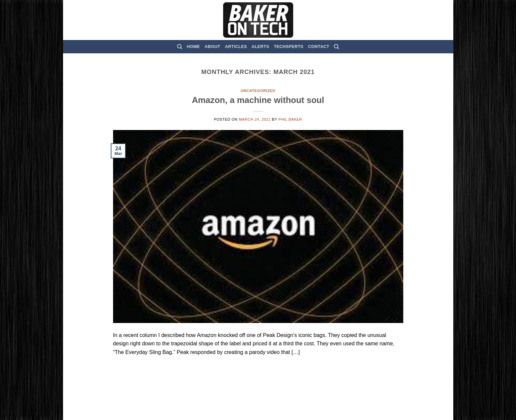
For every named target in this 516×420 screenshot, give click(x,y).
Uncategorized (258, 91)
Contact (319, 46)
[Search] (180, 47)
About (212, 46)
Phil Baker (290, 119)
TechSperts (289, 46)
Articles (236, 46)
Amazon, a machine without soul (258, 100)
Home (193, 46)
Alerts (260, 46)
